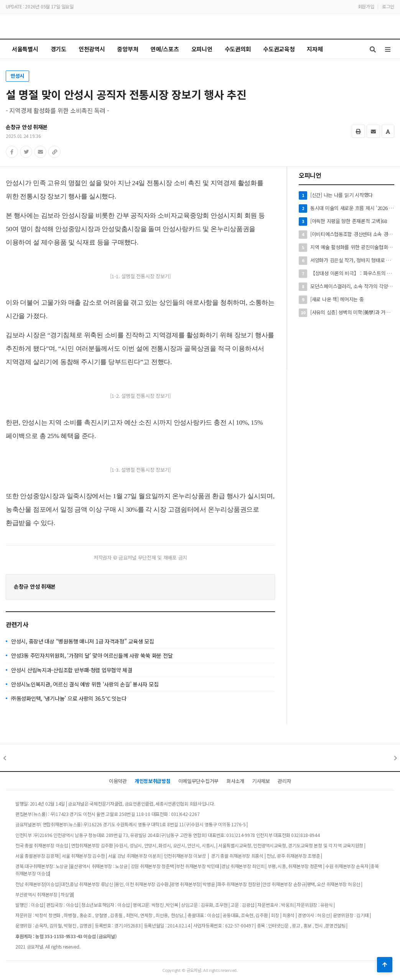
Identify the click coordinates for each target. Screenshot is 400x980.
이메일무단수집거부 (198, 781)
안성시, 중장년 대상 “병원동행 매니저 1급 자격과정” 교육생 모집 (83, 641)
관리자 (284, 781)
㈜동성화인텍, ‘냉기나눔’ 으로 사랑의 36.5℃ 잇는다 (69, 698)
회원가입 (366, 6)
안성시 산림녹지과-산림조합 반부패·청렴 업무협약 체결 (72, 670)
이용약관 (118, 781)
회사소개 (235, 781)
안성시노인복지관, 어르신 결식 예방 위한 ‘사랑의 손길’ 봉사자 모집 (85, 684)
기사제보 (261, 781)
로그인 (388, 6)
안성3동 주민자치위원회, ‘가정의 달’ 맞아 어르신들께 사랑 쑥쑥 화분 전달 (92, 655)
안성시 (17, 76)
